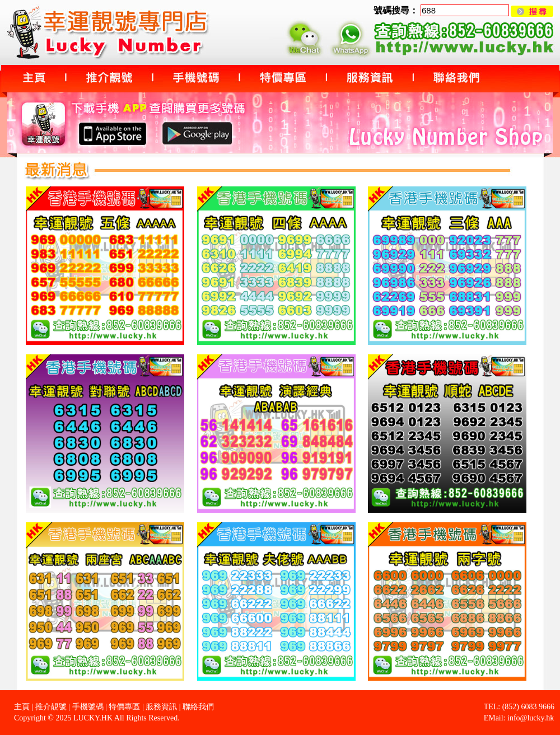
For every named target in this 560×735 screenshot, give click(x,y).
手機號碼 (88, 707)
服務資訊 (161, 707)
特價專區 (124, 707)
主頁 (22, 707)
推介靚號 (51, 707)
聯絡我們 (198, 707)
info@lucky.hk (531, 718)
